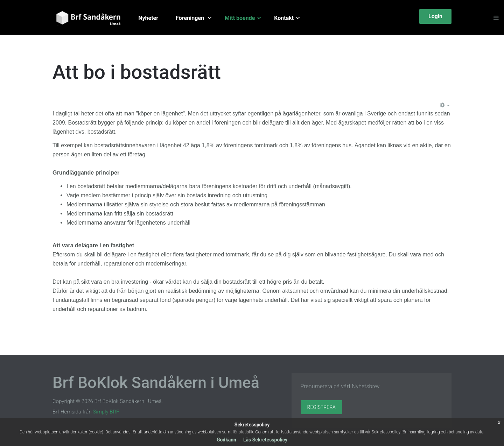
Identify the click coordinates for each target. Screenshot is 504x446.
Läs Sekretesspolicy (265, 440)
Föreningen (191, 18)
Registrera (321, 407)
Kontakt (284, 18)
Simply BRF (106, 412)
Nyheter (148, 18)
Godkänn (226, 440)
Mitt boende (240, 18)
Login (435, 16)
